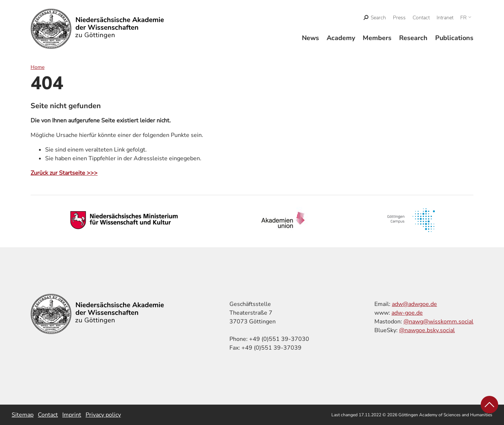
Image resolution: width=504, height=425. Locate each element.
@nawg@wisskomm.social (438, 322)
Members (377, 38)
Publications (454, 38)
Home (38, 67)
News (310, 38)
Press (399, 18)
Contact (421, 18)
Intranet (445, 18)
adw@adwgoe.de (414, 304)
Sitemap (23, 415)
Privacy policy (103, 415)
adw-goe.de (407, 313)
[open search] (375, 18)
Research (413, 38)
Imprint (72, 415)
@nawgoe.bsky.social (427, 330)
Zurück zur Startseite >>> (64, 173)
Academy (341, 38)
